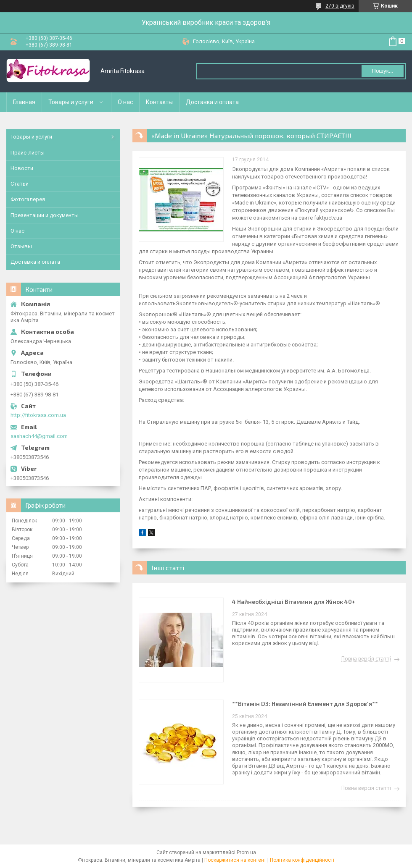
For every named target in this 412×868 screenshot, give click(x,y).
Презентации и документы (45, 215)
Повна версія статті (366, 659)
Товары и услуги (71, 102)
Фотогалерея (28, 199)
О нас (125, 102)
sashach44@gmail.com (39, 436)
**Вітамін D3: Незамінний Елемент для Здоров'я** (305, 704)
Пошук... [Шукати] (382, 71)
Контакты (159, 102)
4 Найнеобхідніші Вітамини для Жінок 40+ (294, 602)
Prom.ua (246, 852)
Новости (22, 168)
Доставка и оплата (212, 102)
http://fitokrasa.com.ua (38, 415)
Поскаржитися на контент (235, 860)
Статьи (20, 184)
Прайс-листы (28, 153)
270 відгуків (340, 6)
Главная (24, 102)
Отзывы (21, 246)
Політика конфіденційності (302, 860)
